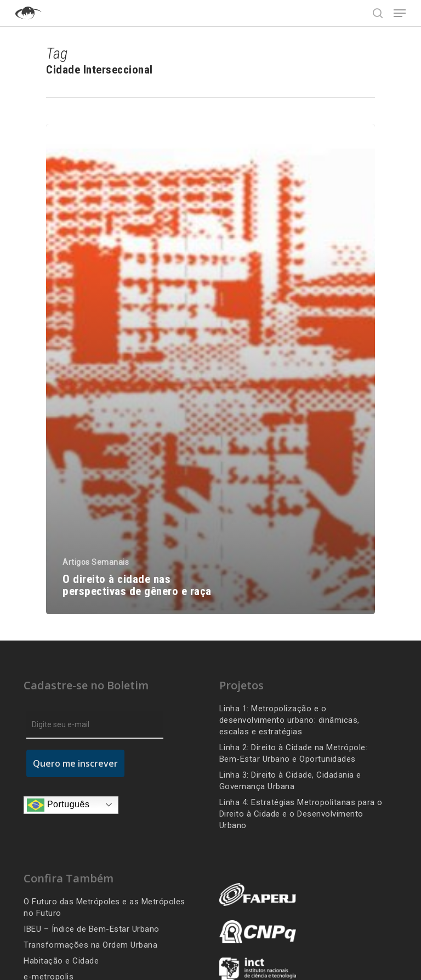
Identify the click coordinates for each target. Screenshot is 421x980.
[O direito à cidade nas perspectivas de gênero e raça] (210, 369)
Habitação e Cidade (61, 961)
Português (58, 805)
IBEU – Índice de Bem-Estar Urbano (92, 929)
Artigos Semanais (96, 562)
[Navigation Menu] (400, 13)
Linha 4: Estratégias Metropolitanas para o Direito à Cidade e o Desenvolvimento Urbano (301, 814)
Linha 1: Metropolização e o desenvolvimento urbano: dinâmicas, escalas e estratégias (289, 720)
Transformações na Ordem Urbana (90, 945)
